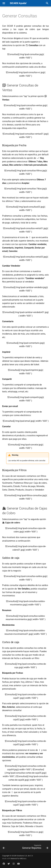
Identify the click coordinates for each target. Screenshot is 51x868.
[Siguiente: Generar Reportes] (35, 847)
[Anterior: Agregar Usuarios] (4, 847)
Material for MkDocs (18, 859)
